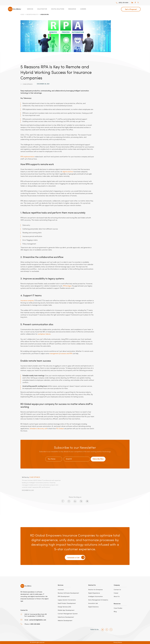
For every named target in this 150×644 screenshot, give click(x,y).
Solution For (42, 9)
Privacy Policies (118, 643)
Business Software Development (68, 593)
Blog (115, 612)
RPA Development (64, 597)
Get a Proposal (131, 9)
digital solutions (68, 172)
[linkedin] (132, 3)
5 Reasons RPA (44, 15)
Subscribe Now (98, 459)
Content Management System (68, 614)
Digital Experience (94, 593)
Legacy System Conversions (67, 600)
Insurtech (61, 590)
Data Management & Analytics (98, 600)
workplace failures (44, 334)
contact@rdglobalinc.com (38, 620)
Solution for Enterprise (95, 590)
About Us (117, 597)
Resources (72, 9)
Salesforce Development (66, 617)
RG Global (60, 429)
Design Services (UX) (64, 607)
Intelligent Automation (95, 597)
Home (22, 15)
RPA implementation (27, 157)
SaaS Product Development (67, 603)
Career (116, 593)
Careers (83, 9)
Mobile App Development (66, 610)
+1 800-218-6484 (35, 624)
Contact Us (117, 590)
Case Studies (118, 608)
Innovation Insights (32, 15)
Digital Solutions (58, 9)
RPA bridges (67, 286)
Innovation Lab (93, 603)
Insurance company (27, 301)
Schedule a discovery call (38, 429)
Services (30, 9)
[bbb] (28, 635)
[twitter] (138, 3)
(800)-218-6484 (122, 3)
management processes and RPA (61, 354)
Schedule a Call (76, 557)
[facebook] (135, 3)
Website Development (65, 621)
